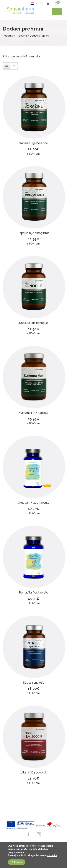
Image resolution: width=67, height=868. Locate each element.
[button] (33, 3)
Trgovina (21, 36)
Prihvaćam (17, 862)
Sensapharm (21, 12)
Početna (8, 36)
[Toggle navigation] (57, 12)
